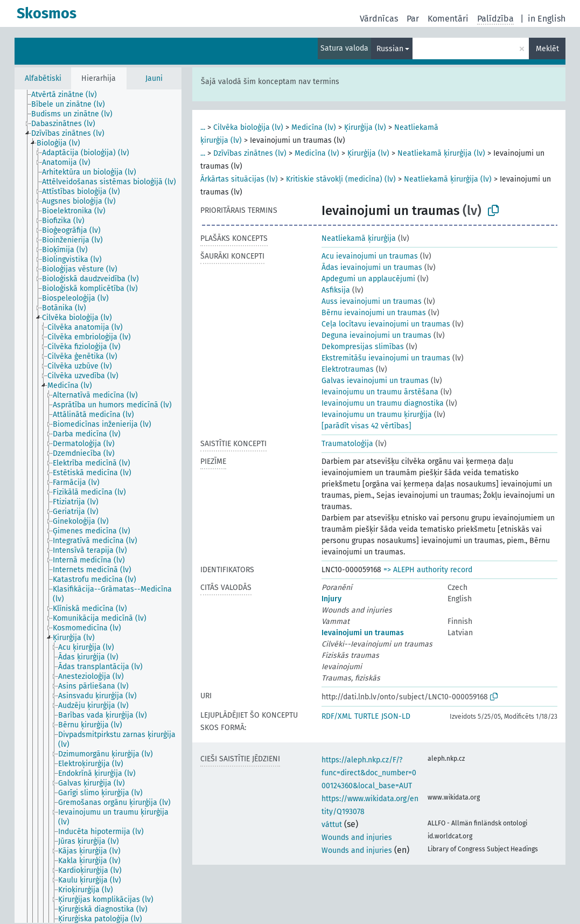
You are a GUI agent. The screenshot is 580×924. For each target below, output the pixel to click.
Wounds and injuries (357, 838)
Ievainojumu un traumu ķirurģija (377, 415)
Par (413, 19)
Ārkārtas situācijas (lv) (239, 179)
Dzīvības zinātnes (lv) (250, 153)
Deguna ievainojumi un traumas (376, 335)
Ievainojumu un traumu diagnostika (383, 403)
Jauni (154, 78)
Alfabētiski (43, 78)
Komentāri (448, 19)
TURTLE (366, 716)
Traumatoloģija (347, 444)
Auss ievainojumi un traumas (372, 301)
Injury (331, 599)
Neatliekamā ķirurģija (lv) (441, 153)
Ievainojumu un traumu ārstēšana (380, 392)
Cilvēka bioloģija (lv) (248, 127)
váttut (332, 825)
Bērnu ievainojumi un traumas (374, 313)
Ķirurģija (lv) (365, 127)
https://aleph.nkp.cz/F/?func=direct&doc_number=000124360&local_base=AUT (369, 773)
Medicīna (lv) (314, 127)
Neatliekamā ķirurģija (359, 238)
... (203, 127)
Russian (390, 49)
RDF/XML (337, 716)
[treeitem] (69, 95)
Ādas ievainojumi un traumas (372, 268)
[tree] (98, 506)
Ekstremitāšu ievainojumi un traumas (386, 358)
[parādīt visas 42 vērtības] (366, 426)
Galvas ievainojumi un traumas (375, 381)
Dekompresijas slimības (363, 347)
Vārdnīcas (379, 19)
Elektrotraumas (348, 369)
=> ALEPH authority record (428, 570)
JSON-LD (396, 716)
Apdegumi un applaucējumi (368, 279)
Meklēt (547, 49)
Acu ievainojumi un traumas (370, 256)
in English (547, 19)
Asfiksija (336, 290)
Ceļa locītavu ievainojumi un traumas (386, 324)
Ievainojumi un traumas (363, 633)
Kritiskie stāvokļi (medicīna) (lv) (341, 179)
